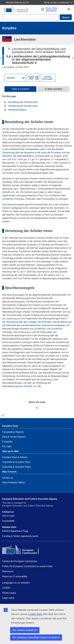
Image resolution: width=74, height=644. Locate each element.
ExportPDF (31, 78)
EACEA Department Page (15, 531)
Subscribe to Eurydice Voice (16, 462)
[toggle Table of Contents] (20, 89)
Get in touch (8, 516)
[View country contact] (48, 78)
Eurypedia (7, 442)
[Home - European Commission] (22, 9)
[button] (69, 9)
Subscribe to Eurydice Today (16, 467)
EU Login (7, 446)
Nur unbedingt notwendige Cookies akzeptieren (36, 637)
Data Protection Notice (14, 483)
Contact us (8, 478)
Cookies (6, 588)
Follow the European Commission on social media (27, 566)
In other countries (54, 89)
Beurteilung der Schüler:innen (23, 102)
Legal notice (8, 598)
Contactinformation (47, 78)
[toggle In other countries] (54, 89)
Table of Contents (21, 89)
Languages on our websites (16, 583)
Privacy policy (9, 593)
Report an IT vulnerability (15, 576)
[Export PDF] (33, 78)
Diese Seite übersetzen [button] (51, 9)
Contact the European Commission (20, 561)
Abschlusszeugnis (17, 110)
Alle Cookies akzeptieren (25, 630)
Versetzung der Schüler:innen (23, 106)
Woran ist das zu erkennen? (58, 2)
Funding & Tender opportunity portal (20, 536)
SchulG (28, 386)
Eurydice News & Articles (15, 457)
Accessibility (8, 521)
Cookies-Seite (35, 614)
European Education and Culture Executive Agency (30, 499)
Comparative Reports (13, 432)
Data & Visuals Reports (14, 437)
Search (66, 17)
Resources (8, 571)
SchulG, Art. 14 (11, 192)
